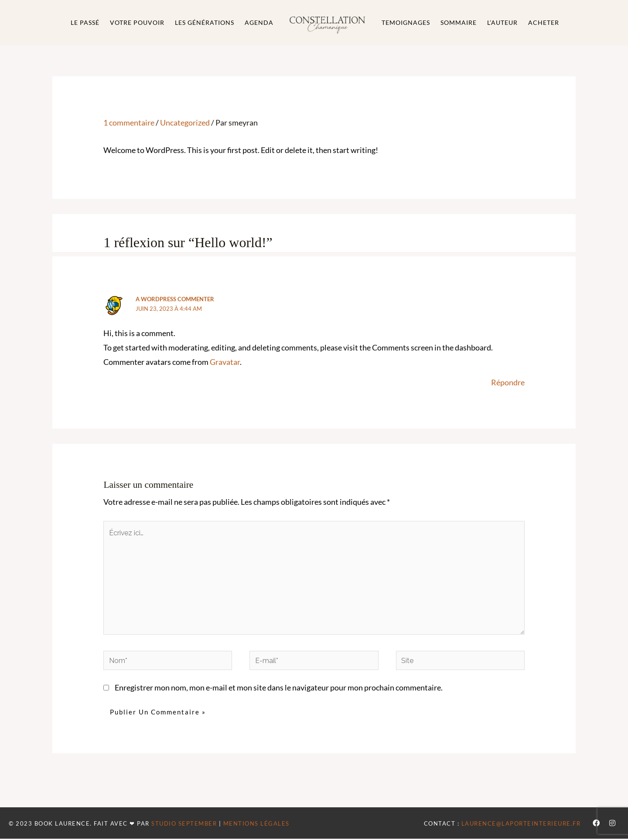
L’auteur (502, 22)
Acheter (544, 22)
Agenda (259, 22)
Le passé (85, 22)
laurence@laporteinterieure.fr (521, 825)
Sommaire (459, 22)
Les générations (205, 22)
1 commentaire (129, 123)
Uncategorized (185, 123)
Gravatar (225, 362)
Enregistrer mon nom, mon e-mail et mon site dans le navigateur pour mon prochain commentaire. (279, 689)
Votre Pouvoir (137, 22)
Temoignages (406, 22)
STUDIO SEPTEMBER (184, 825)
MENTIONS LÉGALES (256, 825)
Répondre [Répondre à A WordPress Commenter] (508, 383)
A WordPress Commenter (175, 299)
